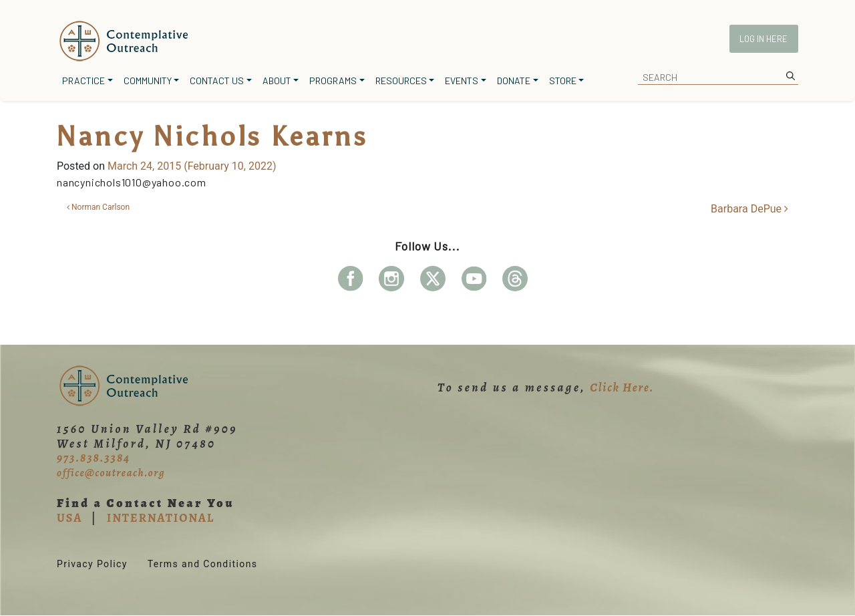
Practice (83, 81)
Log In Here (763, 39)
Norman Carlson (98, 207)
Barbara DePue (749, 209)
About (277, 81)
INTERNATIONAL (161, 518)
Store (563, 81)
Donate (514, 81)
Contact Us (217, 81)
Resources (401, 81)
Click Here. (622, 388)
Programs (333, 81)
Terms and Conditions (203, 564)
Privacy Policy (92, 564)
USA (69, 518)
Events (462, 81)
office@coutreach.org (111, 473)
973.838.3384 (94, 458)
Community (148, 81)
